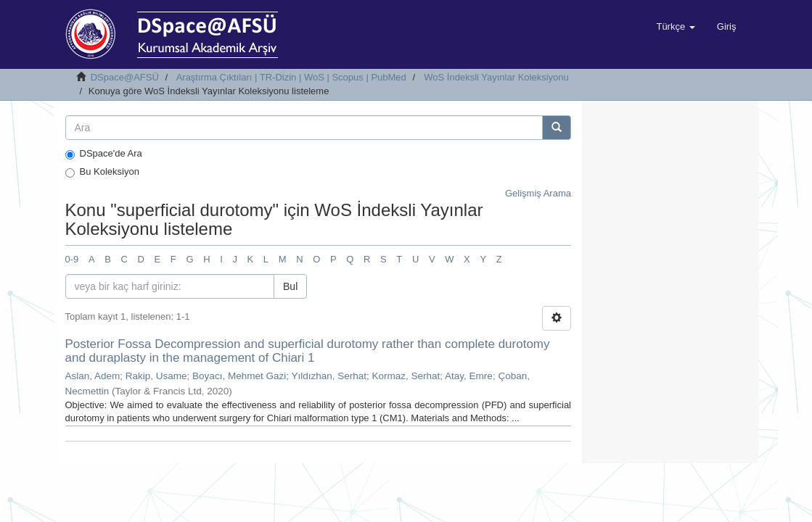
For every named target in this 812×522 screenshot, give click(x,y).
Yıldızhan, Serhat (329, 376)
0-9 (72, 259)
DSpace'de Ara (104, 154)
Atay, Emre (469, 376)
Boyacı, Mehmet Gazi (239, 376)
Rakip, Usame (156, 376)
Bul (290, 286)
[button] (675, 27)
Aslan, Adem (93, 376)
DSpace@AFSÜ (125, 77)
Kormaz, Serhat (406, 376)
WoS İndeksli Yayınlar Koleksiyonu (496, 77)
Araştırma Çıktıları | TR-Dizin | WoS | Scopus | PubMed (291, 77)
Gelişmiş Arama (538, 193)
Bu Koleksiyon (102, 172)
